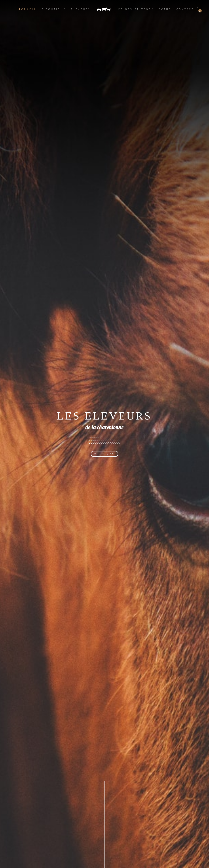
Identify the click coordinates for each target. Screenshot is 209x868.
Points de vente (136, 9)
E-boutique (54, 9)
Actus (165, 9)
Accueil (27, 9)
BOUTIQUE (105, 454)
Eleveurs (81, 9)
